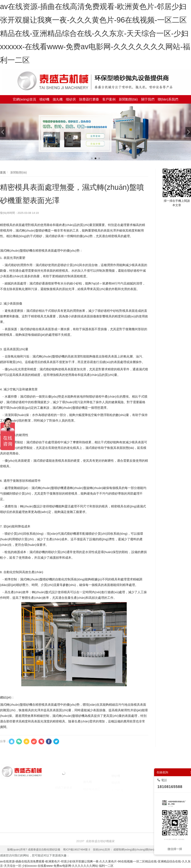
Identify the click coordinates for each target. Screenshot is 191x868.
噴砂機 (19, 812)
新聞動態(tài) (18, 172)
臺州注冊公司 (117, 812)
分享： (4, 741)
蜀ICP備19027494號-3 (76, 849)
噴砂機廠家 (33, 812)
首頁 (3, 172)
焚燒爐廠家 (86, 812)
